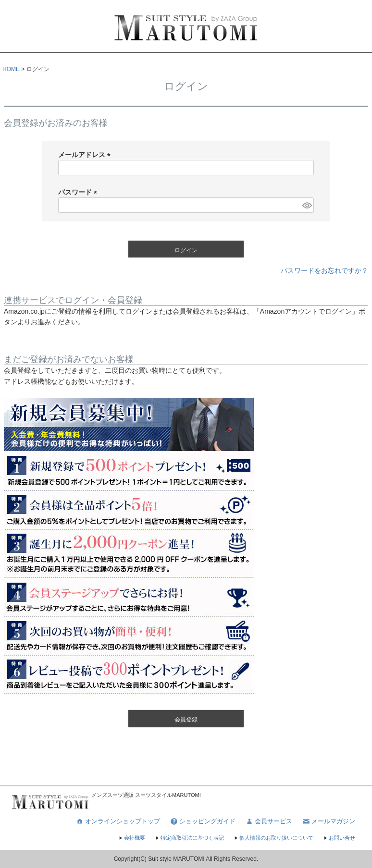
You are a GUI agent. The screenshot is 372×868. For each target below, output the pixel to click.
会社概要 (132, 838)
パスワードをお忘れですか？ (324, 270)
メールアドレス (86, 155)
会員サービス (269, 821)
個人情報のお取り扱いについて (273, 838)
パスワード (79, 192)
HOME (11, 69)
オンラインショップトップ (118, 821)
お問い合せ (339, 838)
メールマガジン (329, 821)
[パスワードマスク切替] (307, 205)
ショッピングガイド (203, 821)
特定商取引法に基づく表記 (189, 838)
